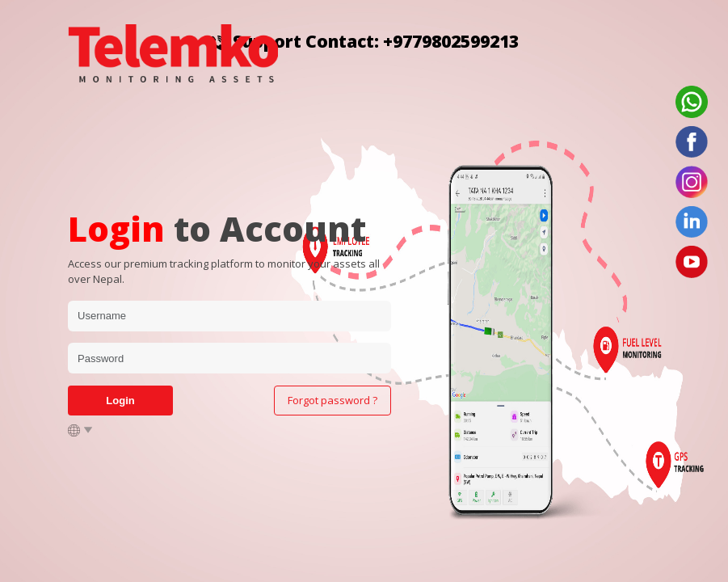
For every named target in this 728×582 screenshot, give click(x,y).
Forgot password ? (332, 400)
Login (120, 401)
